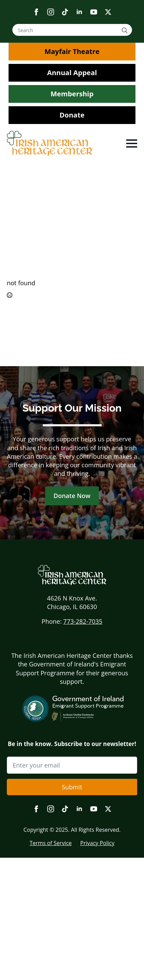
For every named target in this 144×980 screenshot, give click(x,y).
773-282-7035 (83, 621)
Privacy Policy (97, 843)
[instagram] (51, 12)
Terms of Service (50, 843)
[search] (126, 30)
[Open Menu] (132, 143)
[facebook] (36, 12)
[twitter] (108, 12)
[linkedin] (79, 12)
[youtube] (94, 12)
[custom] (65, 12)
